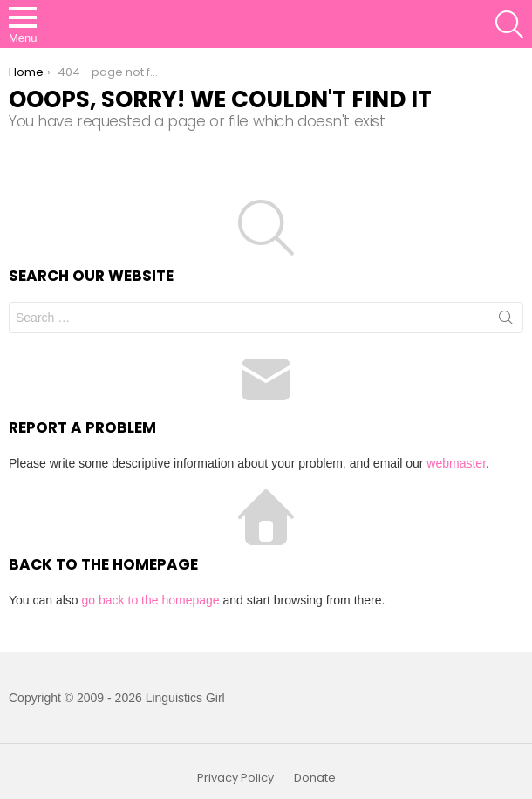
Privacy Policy (235, 778)
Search (506, 321)
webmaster (456, 463)
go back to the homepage (151, 600)
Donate (315, 778)
